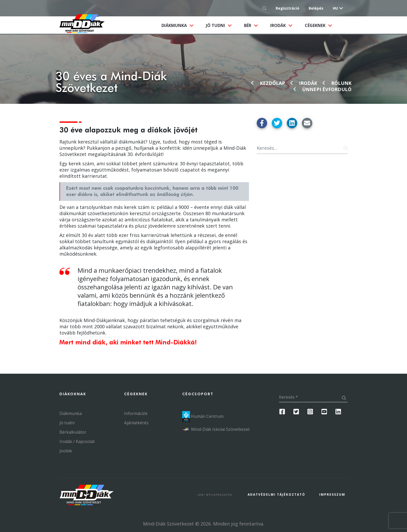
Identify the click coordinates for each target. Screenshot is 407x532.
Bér (248, 25)
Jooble (66, 451)
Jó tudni (216, 25)
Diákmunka (181, 25)
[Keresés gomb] (266, 8)
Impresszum (332, 495)
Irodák (279, 25)
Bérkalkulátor (73, 432)
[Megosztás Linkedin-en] (292, 123)
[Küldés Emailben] (307, 123)
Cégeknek (316, 25)
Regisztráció (287, 8)
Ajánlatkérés (136, 423)
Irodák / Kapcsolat (77, 441)
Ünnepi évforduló (327, 89)
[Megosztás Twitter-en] (277, 123)
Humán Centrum (203, 416)
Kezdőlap (272, 83)
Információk (136, 413)
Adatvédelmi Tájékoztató (276, 495)
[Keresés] (302, 148)
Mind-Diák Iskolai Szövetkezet (216, 429)
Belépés (316, 8)
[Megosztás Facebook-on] (262, 123)
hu (335, 8)
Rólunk (341, 83)
